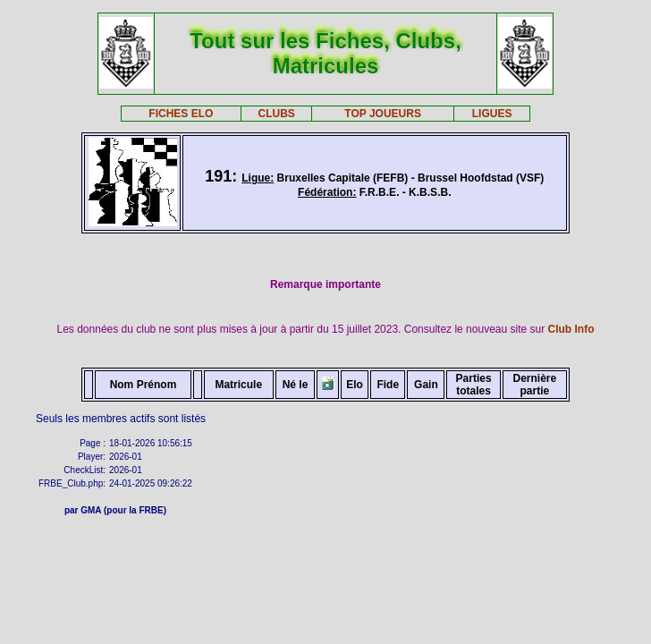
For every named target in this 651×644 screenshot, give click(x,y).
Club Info (571, 329)
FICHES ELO (181, 114)
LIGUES (492, 114)
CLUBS (276, 114)
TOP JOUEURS (383, 114)
